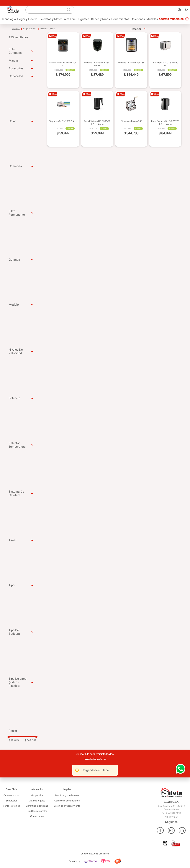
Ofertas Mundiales (171, 19)
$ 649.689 (31, 740)
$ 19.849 (14, 740)
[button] (23, 51)
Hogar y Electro (29, 29)
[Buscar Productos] (70, 10)
